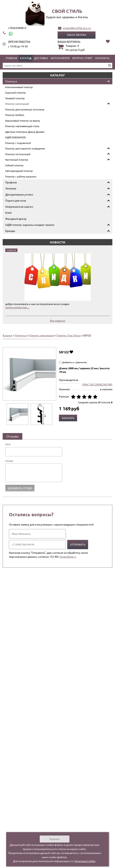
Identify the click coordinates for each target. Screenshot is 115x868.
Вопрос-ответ (83, 58)
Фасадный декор (16, 219)
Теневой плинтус (15, 98)
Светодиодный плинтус (19, 171)
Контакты (102, 58)
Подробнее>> (68, 557)
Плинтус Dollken (15, 115)
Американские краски (19, 206)
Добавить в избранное (71, 352)
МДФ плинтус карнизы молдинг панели (30, 225)
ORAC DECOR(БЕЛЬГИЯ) (97, 384)
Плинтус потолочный (18, 154)
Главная (11, 58)
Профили (11, 182)
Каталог (26, 58)
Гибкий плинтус (14, 165)
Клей (8, 213)
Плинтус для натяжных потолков (25, 109)
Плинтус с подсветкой (18, 143)
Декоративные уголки (19, 194)
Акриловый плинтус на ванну (22, 121)
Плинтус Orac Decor (69, 335)
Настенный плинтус (17, 160)
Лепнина (11, 188)
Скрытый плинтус (16, 93)
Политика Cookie (85, 861)
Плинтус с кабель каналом (21, 176)
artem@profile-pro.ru (77, 28)
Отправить (78, 544)
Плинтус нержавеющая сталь (22, 126)
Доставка (41, 58)
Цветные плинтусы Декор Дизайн (25, 132)
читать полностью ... (17, 307)
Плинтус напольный (17, 104)
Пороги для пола (16, 200)
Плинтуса (11, 81)
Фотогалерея (60, 58)
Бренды (10, 231)
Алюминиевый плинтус (19, 87)
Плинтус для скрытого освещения (25, 148)
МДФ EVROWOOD (15, 137)
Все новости (58, 321)
